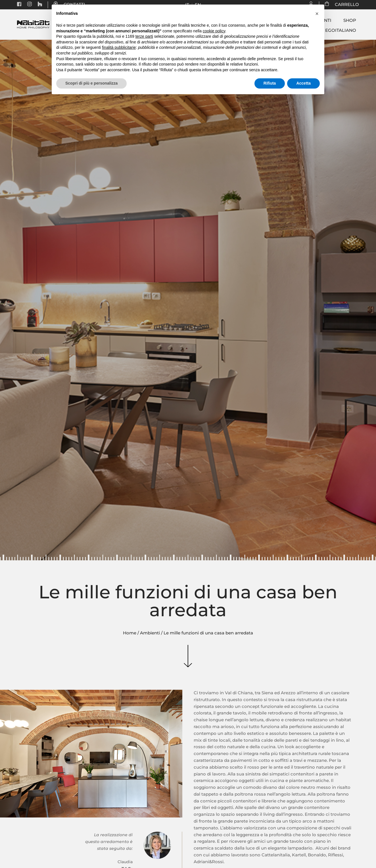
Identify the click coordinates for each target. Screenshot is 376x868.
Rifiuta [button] (270, 83)
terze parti (144, 36)
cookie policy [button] (214, 31)
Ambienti (150, 633)
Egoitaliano (341, 30)
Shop (350, 20)
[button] (317, 14)
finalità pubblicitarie (119, 47)
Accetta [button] (303, 83)
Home (130, 633)
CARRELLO (344, 5)
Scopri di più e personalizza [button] (91, 83)
